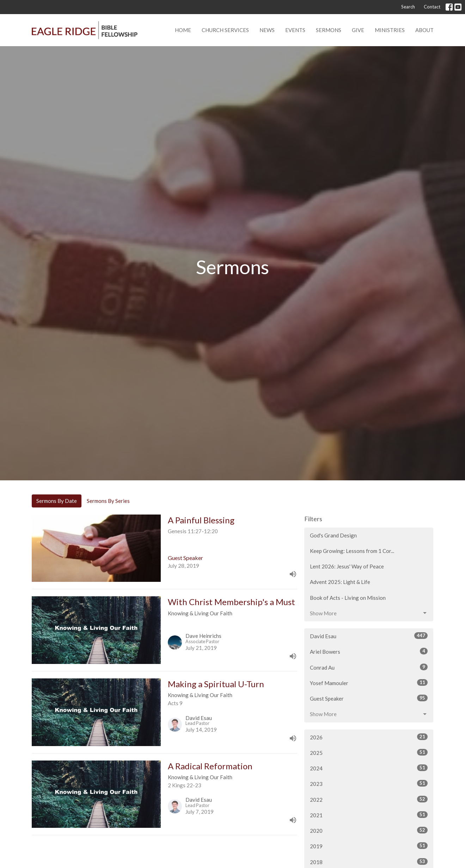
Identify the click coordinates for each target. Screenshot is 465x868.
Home (183, 30)
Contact (432, 7)
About (424, 30)
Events (295, 30)
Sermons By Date (57, 501)
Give (358, 30)
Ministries (390, 30)
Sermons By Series (108, 501)
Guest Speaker (369, 698)
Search (408, 7)
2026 (369, 737)
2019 (369, 846)
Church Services (225, 30)
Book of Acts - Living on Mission (348, 598)
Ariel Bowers (369, 651)
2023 (369, 783)
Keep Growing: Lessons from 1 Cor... (352, 551)
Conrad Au (369, 667)
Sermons (329, 30)
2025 (369, 752)
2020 (369, 830)
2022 (369, 799)
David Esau (369, 636)
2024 (369, 768)
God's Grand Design (333, 535)
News (267, 30)
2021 (369, 815)
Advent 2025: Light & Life (340, 582)
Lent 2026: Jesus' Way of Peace (347, 566)
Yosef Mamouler (369, 683)
